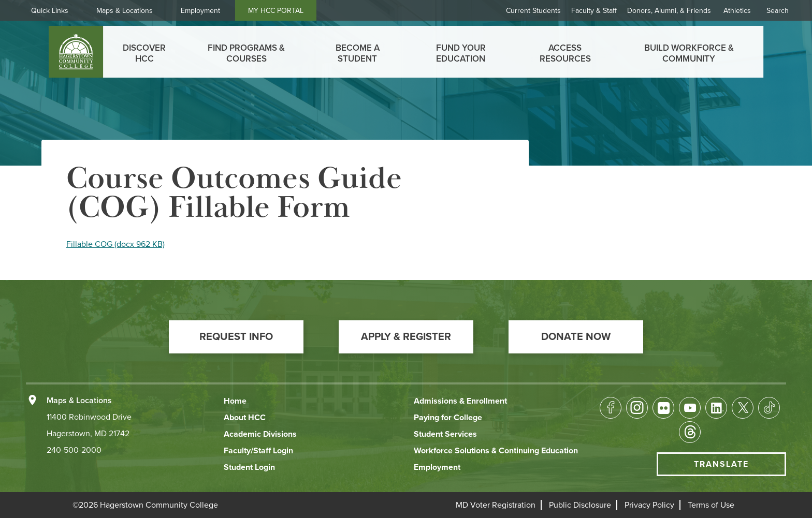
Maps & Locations (125, 11)
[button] (236, 337)
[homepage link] (76, 52)
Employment (200, 11)
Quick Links (50, 11)
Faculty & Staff (594, 11)
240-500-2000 (74, 450)
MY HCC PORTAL (276, 11)
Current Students (533, 11)
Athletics (737, 11)
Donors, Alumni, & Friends (669, 11)
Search (778, 11)
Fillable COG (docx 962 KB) (115, 244)
